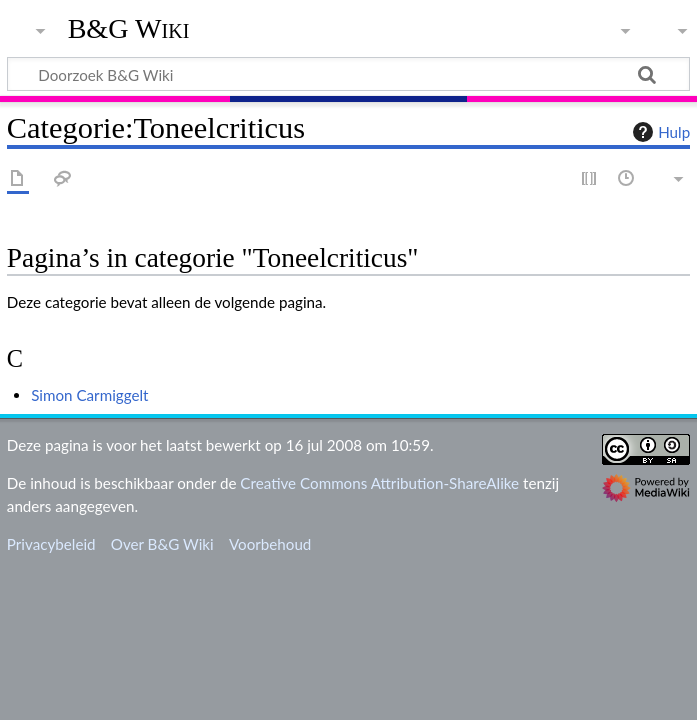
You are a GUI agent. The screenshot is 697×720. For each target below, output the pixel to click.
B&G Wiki (129, 29)
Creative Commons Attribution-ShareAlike (379, 483)
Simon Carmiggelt (89, 395)
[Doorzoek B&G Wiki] (348, 74)
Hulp (659, 132)
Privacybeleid (51, 544)
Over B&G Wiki (162, 544)
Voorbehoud (270, 544)
